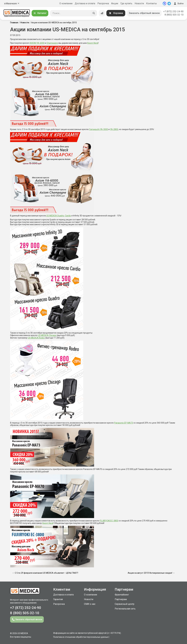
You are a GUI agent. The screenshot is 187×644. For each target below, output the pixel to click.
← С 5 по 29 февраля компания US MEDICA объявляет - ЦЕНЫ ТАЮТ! (45, 573)
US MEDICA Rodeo (36, 338)
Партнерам (121, 599)
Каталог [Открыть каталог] (40, 13)
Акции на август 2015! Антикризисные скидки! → (151, 573)
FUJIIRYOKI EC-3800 (109, 521)
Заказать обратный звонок (144, 13)
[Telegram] (169, 4)
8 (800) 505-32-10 (174, 15)
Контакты (152, 3)
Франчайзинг (122, 595)
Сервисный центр (125, 604)
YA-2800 (114, 129)
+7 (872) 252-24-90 (173, 11)
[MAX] (164, 4)
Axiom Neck (93, 43)
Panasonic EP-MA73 (124, 423)
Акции (115, 3)
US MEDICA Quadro (55, 216)
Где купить (126, 3)
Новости (139, 3)
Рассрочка (103, 3)
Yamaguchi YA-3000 (98, 129)
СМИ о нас (90, 604)
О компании (66, 3)
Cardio (68, 216)
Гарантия (58, 599)
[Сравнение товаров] (102, 13)
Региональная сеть (125, 609)
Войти (178, 4)
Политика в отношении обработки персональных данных (81, 637)
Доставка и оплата (85, 3)
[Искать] (94, 13)
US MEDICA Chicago (47, 335)
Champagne (52, 43)
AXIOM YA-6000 (37, 43)
